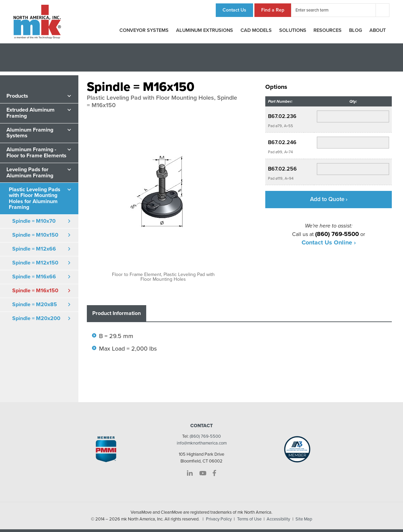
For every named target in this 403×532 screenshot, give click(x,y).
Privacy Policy (219, 519)
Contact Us (234, 10)
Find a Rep (273, 10)
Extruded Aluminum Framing (31, 113)
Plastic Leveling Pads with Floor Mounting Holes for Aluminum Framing (35, 199)
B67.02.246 (282, 142)
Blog (356, 30)
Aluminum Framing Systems (30, 133)
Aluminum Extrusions (205, 30)
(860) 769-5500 (205, 436)
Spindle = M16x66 (34, 277)
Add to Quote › (329, 199)
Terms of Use (249, 519)
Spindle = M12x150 (35, 263)
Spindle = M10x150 (35, 235)
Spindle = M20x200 (36, 318)
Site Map (304, 519)
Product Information (117, 313)
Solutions (293, 30)
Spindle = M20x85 (35, 304)
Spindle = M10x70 (34, 221)
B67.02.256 (282, 169)
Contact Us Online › (329, 242)
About (378, 30)
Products (17, 96)
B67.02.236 (282, 116)
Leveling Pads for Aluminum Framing (30, 173)
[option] (163, 198)
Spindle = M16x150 (35, 291)
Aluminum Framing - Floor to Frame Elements (36, 153)
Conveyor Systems (144, 30)
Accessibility (278, 519)
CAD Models (256, 30)
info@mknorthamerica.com (202, 443)
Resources (328, 30)
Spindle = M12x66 (34, 249)
